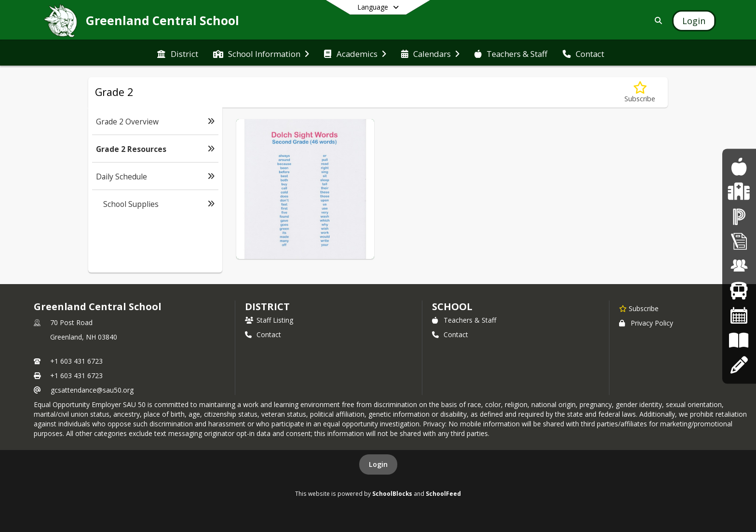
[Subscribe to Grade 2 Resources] (640, 92)
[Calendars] (739, 316)
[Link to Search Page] (656, 20)
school (452, 307)
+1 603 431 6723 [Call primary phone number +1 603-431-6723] (76, 361)
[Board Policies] (739, 340)
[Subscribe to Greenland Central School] (639, 308)
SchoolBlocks (392, 493)
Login (378, 464)
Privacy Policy (646, 323)
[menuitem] (177, 53)
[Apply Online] (739, 365)
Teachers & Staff (464, 320)
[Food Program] (739, 167)
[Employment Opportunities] (739, 266)
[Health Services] (739, 192)
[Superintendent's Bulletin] (739, 241)
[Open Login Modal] (694, 21)
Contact (263, 334)
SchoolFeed (443, 493)
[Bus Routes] (739, 291)
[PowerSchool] (739, 216)
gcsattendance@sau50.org (92, 390)
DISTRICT (267, 307)
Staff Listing (269, 320)
